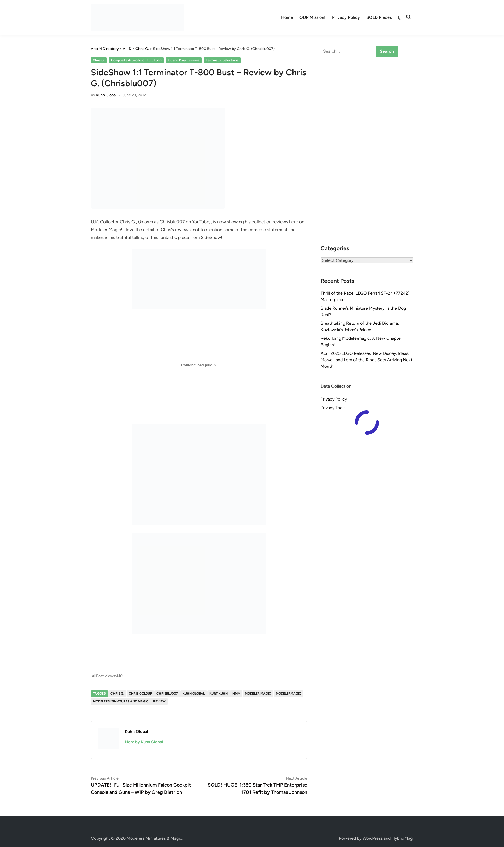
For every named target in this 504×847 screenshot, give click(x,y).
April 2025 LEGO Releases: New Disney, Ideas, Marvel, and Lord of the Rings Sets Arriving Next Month (367, 360)
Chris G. (99, 60)
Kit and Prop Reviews (184, 60)
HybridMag (402, 838)
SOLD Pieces (379, 17)
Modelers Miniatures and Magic (121, 701)
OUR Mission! (312, 17)
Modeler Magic (258, 694)
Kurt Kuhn (219, 694)
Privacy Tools (333, 408)
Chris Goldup (140, 694)
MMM (236, 694)
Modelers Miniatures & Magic (154, 838)
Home (287, 17)
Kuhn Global (106, 95)
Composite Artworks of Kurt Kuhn (136, 60)
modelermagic (289, 694)
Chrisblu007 (167, 694)
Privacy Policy (346, 17)
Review (159, 701)
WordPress (373, 838)
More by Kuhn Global (144, 742)
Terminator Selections (222, 60)
